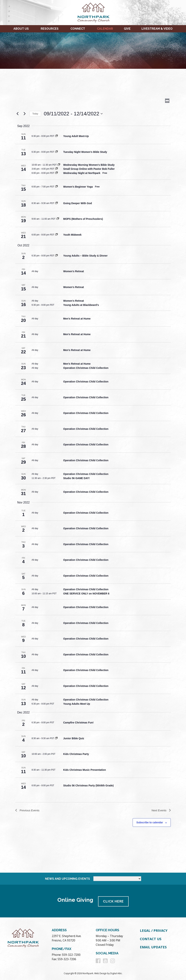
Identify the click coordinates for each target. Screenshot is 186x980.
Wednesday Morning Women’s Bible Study (89, 165)
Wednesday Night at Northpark (82, 173)
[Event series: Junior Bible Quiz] (56, 738)
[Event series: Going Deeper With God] (56, 203)
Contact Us (151, 939)
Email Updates (153, 947)
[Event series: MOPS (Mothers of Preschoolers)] (58, 219)
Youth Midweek (72, 235)
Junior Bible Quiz (74, 738)
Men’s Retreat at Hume (77, 319)
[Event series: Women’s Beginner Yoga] (56, 187)
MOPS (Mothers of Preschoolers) (83, 219)
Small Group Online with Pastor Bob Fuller (89, 169)
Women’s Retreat (74, 271)
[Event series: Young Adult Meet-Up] (56, 136)
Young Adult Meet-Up (76, 136)
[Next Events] (25, 114)
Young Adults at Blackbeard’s (81, 305)
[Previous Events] (17, 114)
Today (35, 114)
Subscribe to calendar (150, 823)
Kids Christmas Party (76, 754)
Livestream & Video (157, 29)
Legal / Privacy (154, 930)
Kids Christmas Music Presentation (85, 770)
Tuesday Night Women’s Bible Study (85, 152)
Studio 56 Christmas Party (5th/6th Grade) (88, 785)
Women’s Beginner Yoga (78, 187)
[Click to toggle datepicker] (73, 114)
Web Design (100, 973)
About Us (21, 29)
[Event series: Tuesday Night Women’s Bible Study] (56, 152)
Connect (78, 29)
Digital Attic (116, 973)
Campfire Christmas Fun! (78, 723)
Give (127, 29)
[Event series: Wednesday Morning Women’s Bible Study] (59, 165)
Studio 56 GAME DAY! (76, 478)
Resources (50, 29)
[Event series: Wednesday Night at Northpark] (56, 173)
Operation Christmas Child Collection (86, 368)
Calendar (105, 29)
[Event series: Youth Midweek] (56, 235)
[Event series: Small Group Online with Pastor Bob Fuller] (56, 169)
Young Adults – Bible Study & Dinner (85, 256)
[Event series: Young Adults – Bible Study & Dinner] (56, 256)
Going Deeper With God (78, 203)
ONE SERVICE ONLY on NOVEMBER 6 (86, 594)
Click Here (114, 901)
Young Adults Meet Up (77, 704)
